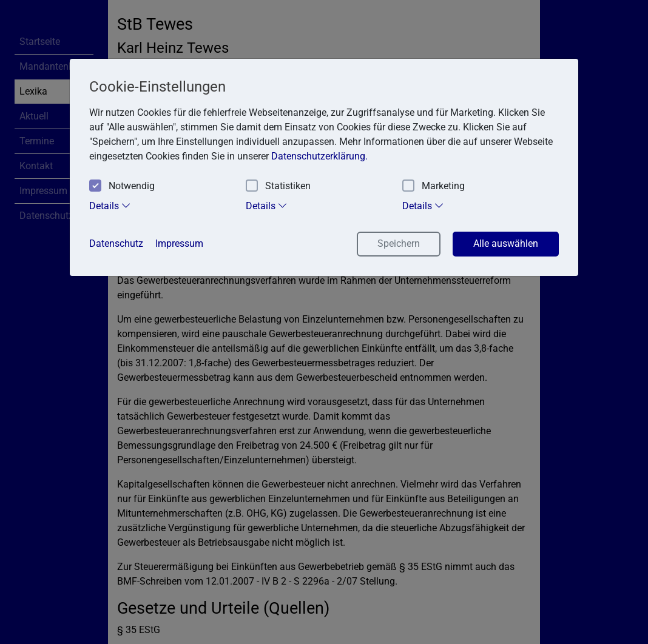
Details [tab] (110, 206)
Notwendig (122, 186)
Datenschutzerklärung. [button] (319, 156)
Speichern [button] (399, 243)
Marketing (434, 186)
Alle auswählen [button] (506, 243)
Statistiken (278, 186)
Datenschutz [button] (116, 243)
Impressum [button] (179, 243)
